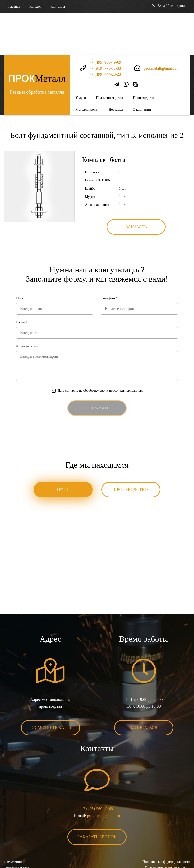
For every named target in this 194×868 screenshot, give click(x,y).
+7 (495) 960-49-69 (105, 20)
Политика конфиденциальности (166, 820)
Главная (14, 6)
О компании (142, 68)
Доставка (116, 68)
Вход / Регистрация (172, 6)
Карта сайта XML (17, 838)
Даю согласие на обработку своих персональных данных (100, 349)
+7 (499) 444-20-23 (105, 32)
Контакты (58, 6)
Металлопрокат (87, 68)
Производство (144, 56)
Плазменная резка (110, 56)
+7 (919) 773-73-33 (105, 26)
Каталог (35, 6)
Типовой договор (17, 826)
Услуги (81, 56)
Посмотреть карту (51, 686)
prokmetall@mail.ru (160, 26)
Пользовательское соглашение (167, 826)
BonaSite (185, 848)
